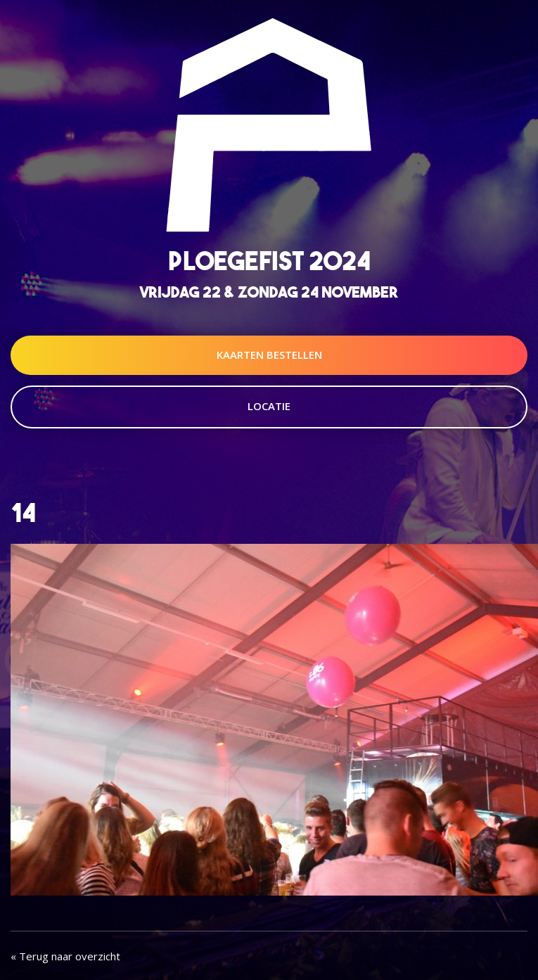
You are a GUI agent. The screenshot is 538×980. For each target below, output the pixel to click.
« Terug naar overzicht (65, 956)
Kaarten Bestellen (269, 355)
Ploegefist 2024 (269, 261)
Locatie (269, 406)
